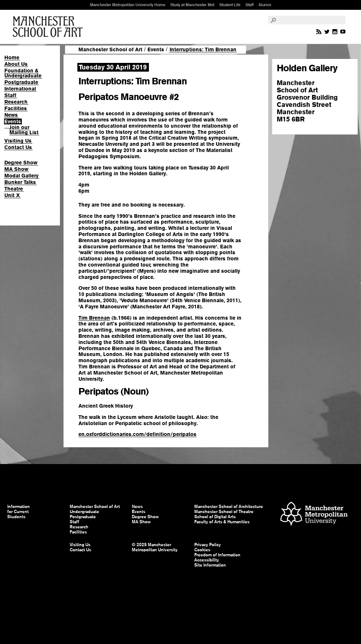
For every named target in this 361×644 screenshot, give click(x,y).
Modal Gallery (21, 176)
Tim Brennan (94, 318)
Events (13, 121)
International (20, 89)
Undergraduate (84, 512)
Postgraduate (21, 82)
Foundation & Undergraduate (23, 73)
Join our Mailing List (24, 130)
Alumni (265, 5)
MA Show (16, 169)
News (11, 115)
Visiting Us (18, 141)
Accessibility (207, 560)
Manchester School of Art (49, 27)
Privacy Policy (208, 545)
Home (12, 57)
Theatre (14, 189)
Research (16, 102)
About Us (16, 64)
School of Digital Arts (215, 517)
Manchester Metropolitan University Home (128, 5)
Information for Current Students (19, 512)
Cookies (202, 550)
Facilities (16, 108)
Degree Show (21, 163)
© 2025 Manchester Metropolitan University (155, 547)
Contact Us (18, 147)
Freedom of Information (217, 555)
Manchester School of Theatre (224, 512)
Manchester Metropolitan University (314, 515)
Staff (250, 5)
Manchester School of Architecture (229, 507)
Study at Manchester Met (192, 5)
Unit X (12, 195)
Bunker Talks (20, 182)
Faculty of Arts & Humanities (222, 522)
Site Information (210, 565)
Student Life (230, 5)
